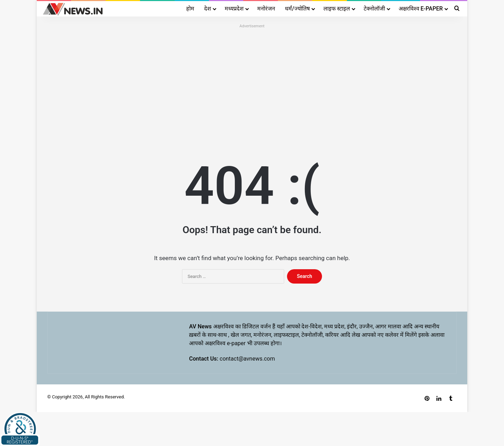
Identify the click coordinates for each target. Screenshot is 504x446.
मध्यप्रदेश (234, 9)
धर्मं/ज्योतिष (297, 9)
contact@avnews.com (247, 359)
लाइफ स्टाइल (337, 9)
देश (208, 9)
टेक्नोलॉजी (374, 9)
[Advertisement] (252, 79)
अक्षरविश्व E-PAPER (421, 9)
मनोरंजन (266, 9)
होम (190, 9)
